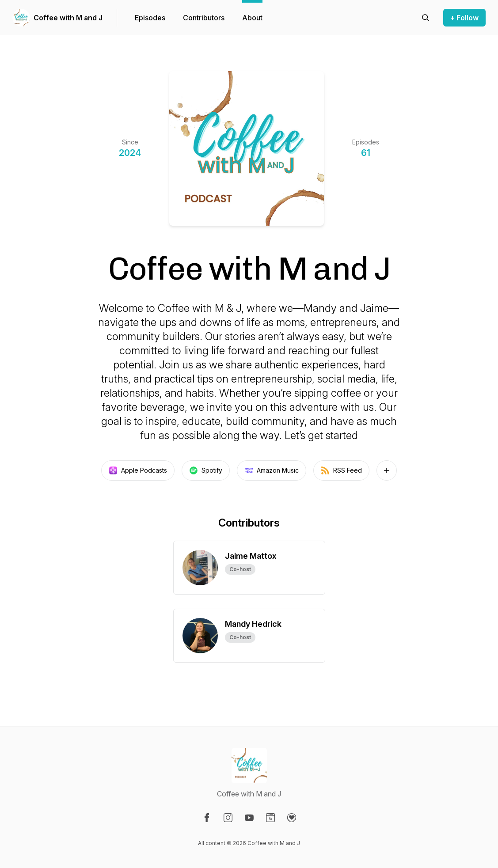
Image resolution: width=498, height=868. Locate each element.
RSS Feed (341, 470)
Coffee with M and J (68, 18)
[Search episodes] (426, 18)
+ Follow (464, 18)
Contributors (204, 18)
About (252, 18)
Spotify (206, 470)
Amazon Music (272, 470)
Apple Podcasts (138, 470)
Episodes (150, 18)
